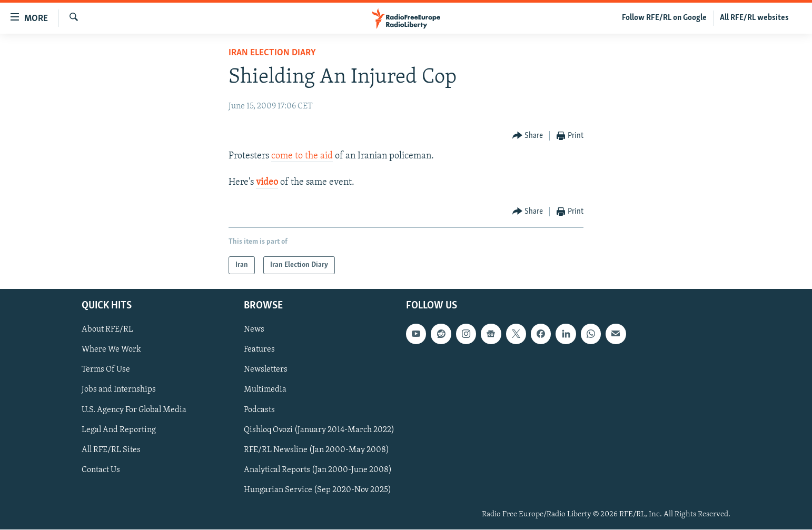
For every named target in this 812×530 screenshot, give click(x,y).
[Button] (528, 136)
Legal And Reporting (119, 430)
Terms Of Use (106, 370)
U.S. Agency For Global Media (134, 410)
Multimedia (265, 390)
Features (259, 350)
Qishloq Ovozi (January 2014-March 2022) (319, 430)
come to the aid (302, 156)
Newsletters (266, 370)
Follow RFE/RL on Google (664, 18)
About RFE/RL (107, 330)
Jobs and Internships (119, 390)
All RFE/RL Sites (111, 450)
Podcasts (259, 410)
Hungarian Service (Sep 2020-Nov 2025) (318, 490)
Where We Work (111, 350)
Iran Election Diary (272, 53)
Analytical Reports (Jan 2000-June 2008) (318, 470)
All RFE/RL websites (754, 18)
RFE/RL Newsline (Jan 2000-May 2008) (316, 450)
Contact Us (101, 470)
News (254, 330)
